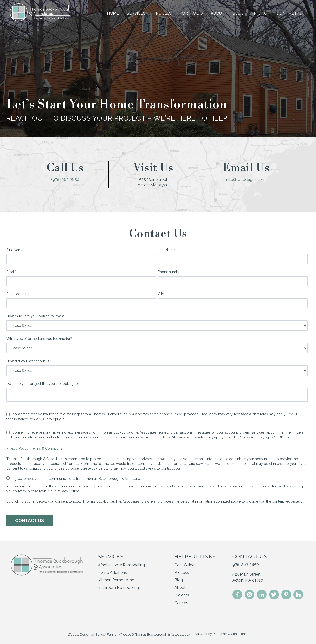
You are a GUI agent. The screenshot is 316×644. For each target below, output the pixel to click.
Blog (238, 13)
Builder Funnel (106, 635)
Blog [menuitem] (179, 580)
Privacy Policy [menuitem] (202, 634)
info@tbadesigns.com (246, 179)
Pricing (259, 13)
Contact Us (290, 14)
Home (113, 13)
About (218, 13)
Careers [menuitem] (181, 603)
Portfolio (191, 13)
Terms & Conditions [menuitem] (232, 634)
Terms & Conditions (47, 448)
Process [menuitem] (182, 573)
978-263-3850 (246, 565)
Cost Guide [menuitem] (184, 565)
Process (163, 13)
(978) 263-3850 (65, 179)
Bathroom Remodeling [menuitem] (118, 588)
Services (136, 13)
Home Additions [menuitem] (112, 573)
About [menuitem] (180, 588)
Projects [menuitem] (182, 595)
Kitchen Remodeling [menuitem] (116, 580)
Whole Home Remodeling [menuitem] (121, 565)
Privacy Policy (17, 448)
